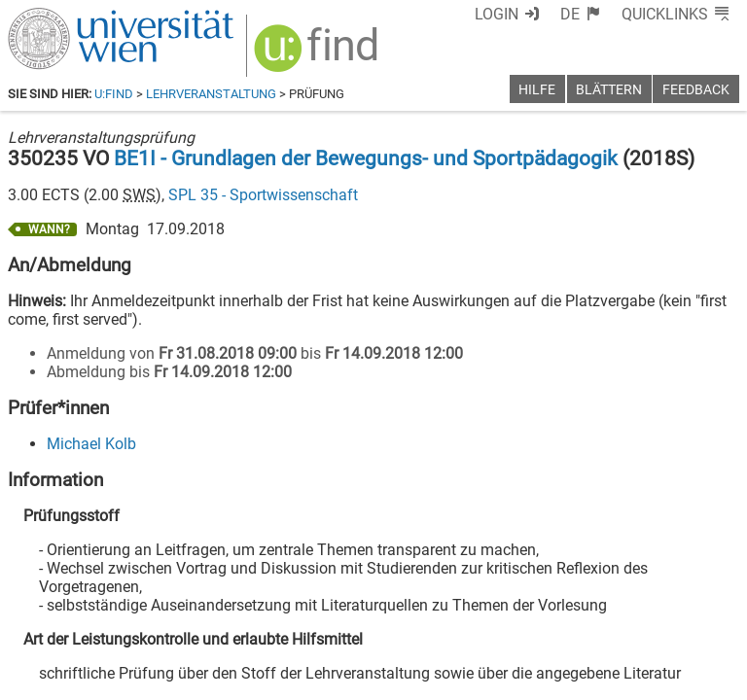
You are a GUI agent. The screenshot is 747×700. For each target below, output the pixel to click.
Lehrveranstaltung (211, 94)
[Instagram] (708, 619)
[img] (319, 55)
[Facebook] (521, 619)
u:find (114, 94)
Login (497, 14)
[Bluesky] (583, 619)
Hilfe (537, 90)
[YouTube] (645, 619)
